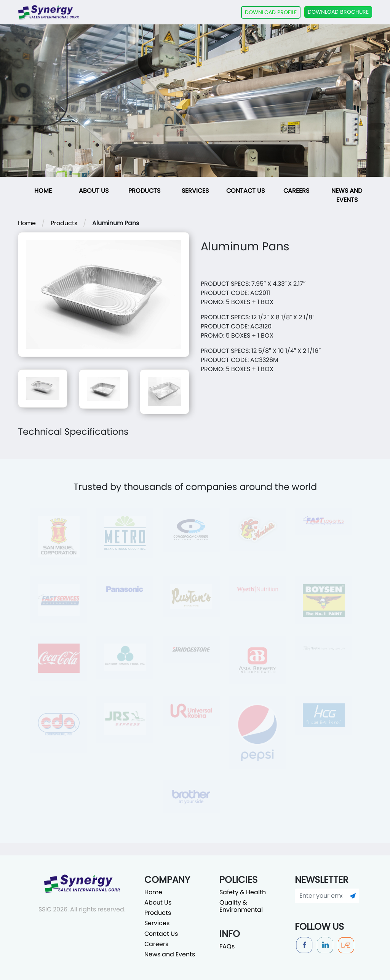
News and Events (347, 195)
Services (195, 191)
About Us (94, 191)
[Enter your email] (321, 896)
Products (144, 191)
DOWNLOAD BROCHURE (338, 12)
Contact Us (245, 191)
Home (43, 191)
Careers (296, 191)
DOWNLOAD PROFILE (271, 12)
